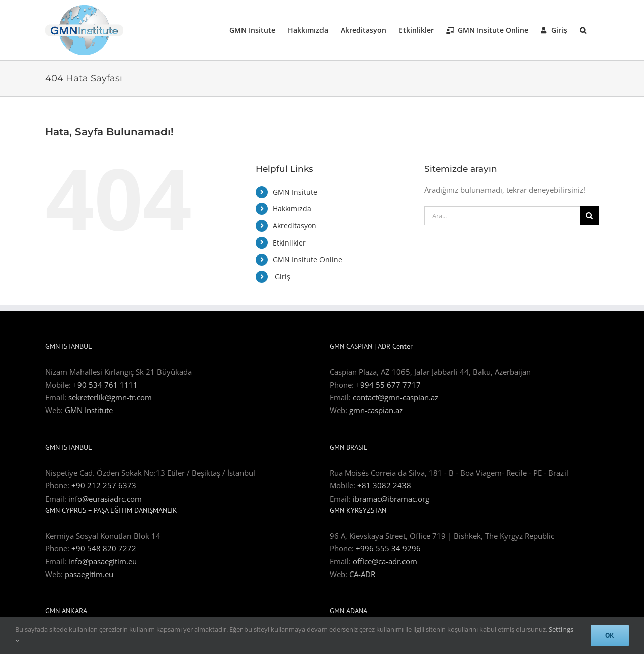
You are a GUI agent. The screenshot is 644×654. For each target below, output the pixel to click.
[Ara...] (502, 216)
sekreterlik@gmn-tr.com (110, 397)
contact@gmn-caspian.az (395, 397)
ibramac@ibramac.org (391, 499)
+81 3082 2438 (384, 485)
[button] (583, 30)
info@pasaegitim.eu (103, 561)
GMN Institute (89, 410)
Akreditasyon (295, 226)
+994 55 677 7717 (388, 385)
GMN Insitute (295, 192)
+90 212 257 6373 (104, 485)
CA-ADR (362, 574)
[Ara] (589, 216)
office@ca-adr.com (385, 561)
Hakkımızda (292, 209)
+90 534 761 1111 (105, 385)
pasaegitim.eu (89, 574)
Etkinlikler (289, 243)
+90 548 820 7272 (104, 548)
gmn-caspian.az (376, 410)
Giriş (281, 276)
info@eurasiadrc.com (105, 499)
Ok (610, 635)
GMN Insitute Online (307, 259)
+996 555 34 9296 (388, 548)
